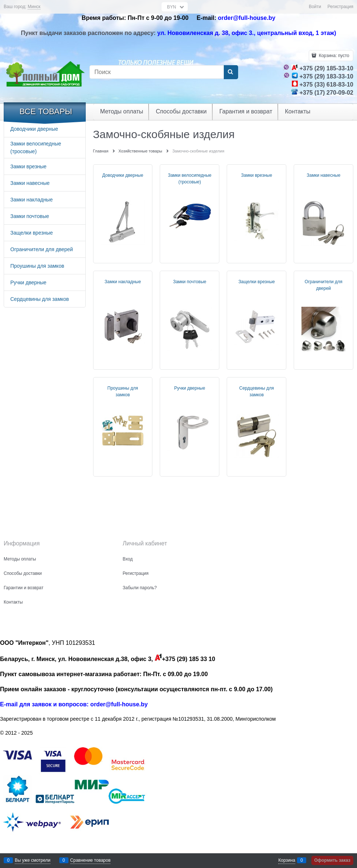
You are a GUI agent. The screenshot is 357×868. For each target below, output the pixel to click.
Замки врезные (257, 175)
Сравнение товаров (91, 860)
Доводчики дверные (123, 175)
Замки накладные (123, 282)
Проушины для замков (123, 391)
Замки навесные (324, 175)
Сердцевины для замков (257, 391)
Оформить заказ (332, 860)
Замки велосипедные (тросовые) (190, 179)
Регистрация (340, 7)
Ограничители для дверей (324, 285)
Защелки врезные (257, 282)
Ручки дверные (190, 388)
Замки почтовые (190, 282)
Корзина (287, 860)
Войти (315, 7)
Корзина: (333, 56)
